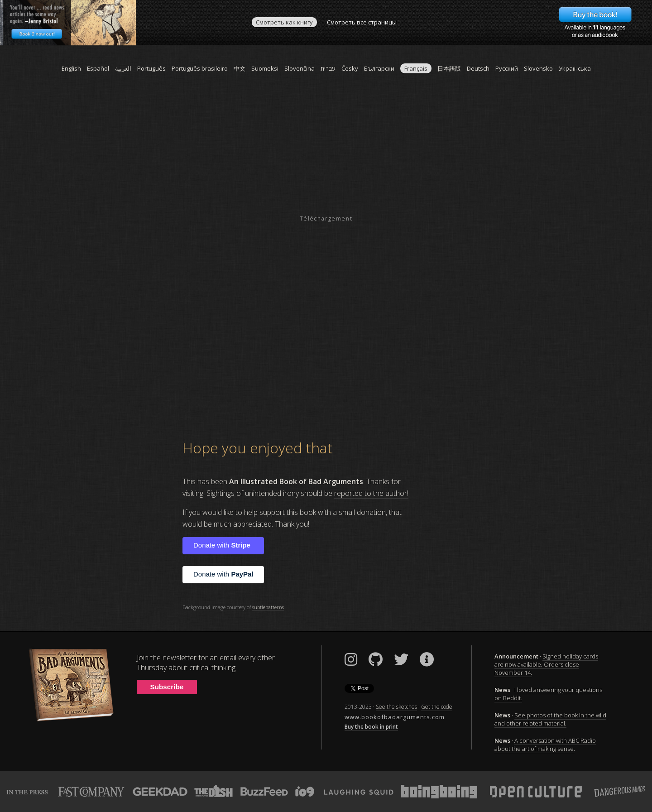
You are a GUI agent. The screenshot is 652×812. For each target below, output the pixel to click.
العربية (123, 68)
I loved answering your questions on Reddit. (548, 694)
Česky (350, 68)
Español (98, 68)
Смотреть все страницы (362, 22)
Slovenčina (300, 68)
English (71, 68)
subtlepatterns (268, 607)
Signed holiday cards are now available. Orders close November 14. (546, 664)
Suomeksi (265, 68)
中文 (240, 68)
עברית (328, 68)
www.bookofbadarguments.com (395, 717)
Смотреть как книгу (284, 22)
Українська (575, 68)
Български (379, 68)
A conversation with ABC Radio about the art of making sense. (545, 745)
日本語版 (449, 68)
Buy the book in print (371, 727)
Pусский (507, 68)
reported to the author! (371, 493)
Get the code (437, 707)
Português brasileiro (200, 68)
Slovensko (538, 68)
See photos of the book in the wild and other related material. (550, 719)
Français (416, 68)
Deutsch (478, 68)
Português (151, 68)
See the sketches (396, 707)
